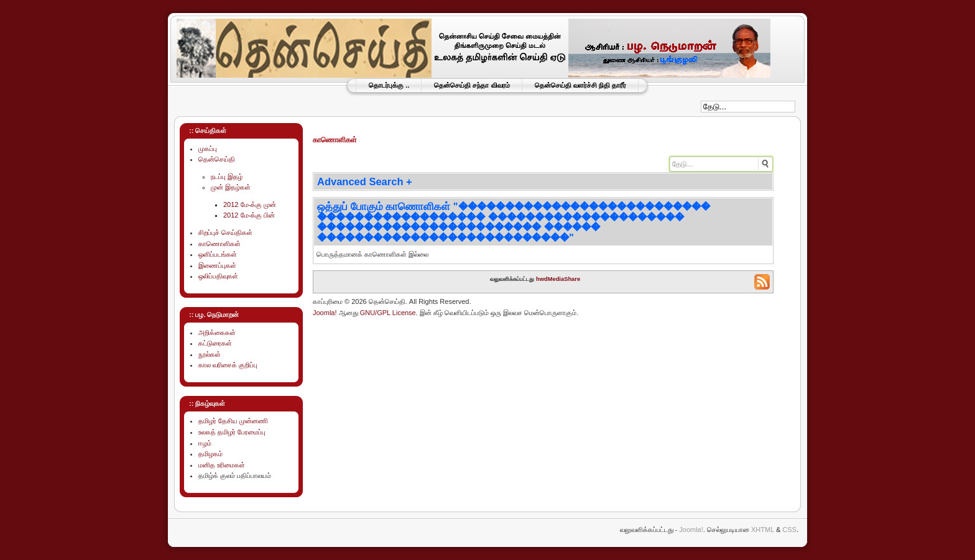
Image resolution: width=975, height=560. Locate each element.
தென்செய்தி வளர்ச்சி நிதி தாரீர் (580, 85)
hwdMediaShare (558, 279)
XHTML (763, 530)
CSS (789, 530)
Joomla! (325, 313)
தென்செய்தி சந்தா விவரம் (472, 85)
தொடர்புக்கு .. (389, 85)
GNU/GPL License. (389, 313)
